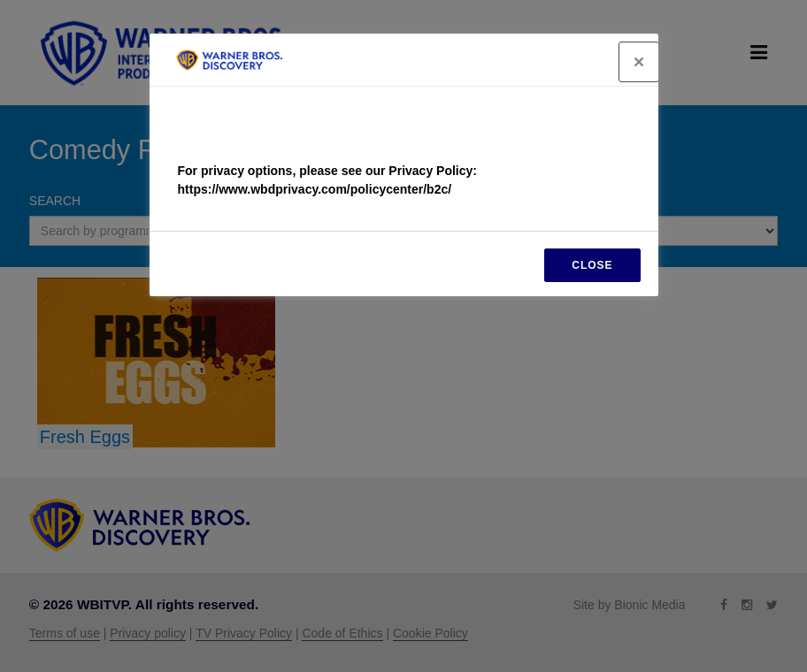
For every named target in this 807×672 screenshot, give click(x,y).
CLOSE (592, 265)
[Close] (639, 62)
